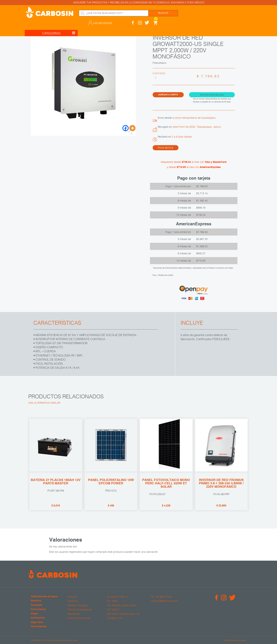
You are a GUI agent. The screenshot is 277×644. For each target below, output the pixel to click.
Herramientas (39, 627)
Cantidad (159, 73)
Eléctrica (36, 601)
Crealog (243, 640)
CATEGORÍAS (59, 25)
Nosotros (73, 597)
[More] (132, 128)
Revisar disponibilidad (212, 95)
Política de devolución (80, 610)
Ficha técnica (166, 148)
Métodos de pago (78, 605)
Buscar (163, 13)
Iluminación (38, 618)
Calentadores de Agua (44, 597)
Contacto (73, 601)
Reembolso (74, 614)
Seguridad (37, 622)
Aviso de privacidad (79, 618)
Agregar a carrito (168, 94)
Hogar (34, 614)
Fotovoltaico (38, 609)
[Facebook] (126, 128)
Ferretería (36, 605)
